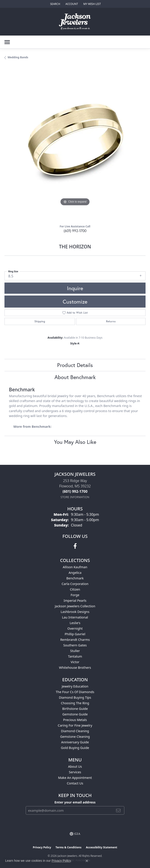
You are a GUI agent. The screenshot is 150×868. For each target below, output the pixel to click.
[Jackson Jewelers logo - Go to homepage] (75, 22)
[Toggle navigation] (7, 42)
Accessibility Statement (102, 847)
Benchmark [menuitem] (75, 578)
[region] (75, 144)
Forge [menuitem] (75, 595)
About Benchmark (75, 377)
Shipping (40, 321)
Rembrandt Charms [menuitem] (75, 640)
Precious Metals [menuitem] (75, 720)
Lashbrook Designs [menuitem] (75, 612)
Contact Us (75, 783)
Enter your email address (75, 802)
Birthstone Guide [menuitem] (75, 709)
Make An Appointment (75, 778)
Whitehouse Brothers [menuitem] (75, 668)
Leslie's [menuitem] (75, 623)
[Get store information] (75, 497)
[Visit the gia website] (75, 834)
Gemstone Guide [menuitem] (75, 714)
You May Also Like (75, 442)
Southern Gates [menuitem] (75, 645)
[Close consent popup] (87, 861)
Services (75, 772)
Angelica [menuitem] (75, 573)
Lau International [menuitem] (75, 617)
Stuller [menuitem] (75, 651)
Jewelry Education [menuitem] (75, 686)
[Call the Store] (75, 491)
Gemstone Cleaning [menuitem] (75, 737)
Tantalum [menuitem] (75, 656)
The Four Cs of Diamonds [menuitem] (75, 692)
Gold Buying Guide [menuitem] (75, 748)
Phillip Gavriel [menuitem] (75, 634)
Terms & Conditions (69, 847)
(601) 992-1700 (75, 231)
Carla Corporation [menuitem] (75, 584)
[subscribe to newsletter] (118, 810)
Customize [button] (75, 302)
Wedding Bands (18, 57)
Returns (111, 321)
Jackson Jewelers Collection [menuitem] (75, 606)
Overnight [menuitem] (75, 628)
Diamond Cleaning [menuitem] (75, 731)
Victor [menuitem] (75, 662)
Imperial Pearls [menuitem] (75, 601)
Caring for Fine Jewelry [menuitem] (75, 725)
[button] (55, 4)
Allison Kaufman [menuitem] (75, 567)
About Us (75, 766)
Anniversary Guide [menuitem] (75, 742)
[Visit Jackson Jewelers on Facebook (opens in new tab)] (75, 546)
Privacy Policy (42, 847)
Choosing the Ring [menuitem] (75, 703)
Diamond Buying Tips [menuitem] (75, 697)
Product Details (75, 365)
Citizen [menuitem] (75, 589)
